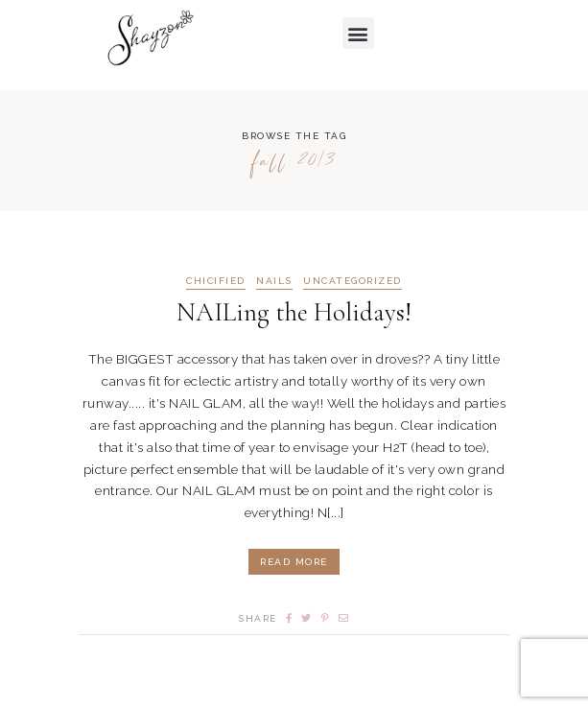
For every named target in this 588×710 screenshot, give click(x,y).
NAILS (274, 281)
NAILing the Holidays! (294, 312)
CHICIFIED (216, 281)
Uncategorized (353, 281)
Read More (294, 562)
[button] (359, 33)
